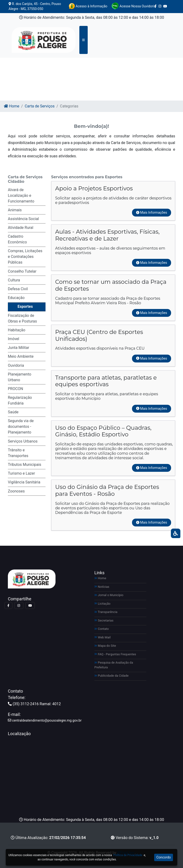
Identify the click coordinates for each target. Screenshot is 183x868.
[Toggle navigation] (84, 40)
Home (12, 106)
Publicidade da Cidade (111, 676)
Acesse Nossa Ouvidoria (134, 6)
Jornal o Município (109, 595)
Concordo (164, 857)
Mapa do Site (105, 646)
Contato (102, 629)
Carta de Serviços (40, 106)
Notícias (102, 587)
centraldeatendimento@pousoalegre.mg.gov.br (45, 720)
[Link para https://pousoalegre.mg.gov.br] (38, 40)
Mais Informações (152, 212)
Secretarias (104, 620)
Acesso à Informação (88, 6)
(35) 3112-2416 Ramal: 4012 (34, 704)
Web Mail (102, 637)
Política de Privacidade (128, 855)
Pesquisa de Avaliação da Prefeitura (114, 665)
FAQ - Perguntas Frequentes (115, 654)
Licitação (102, 604)
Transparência (106, 612)
